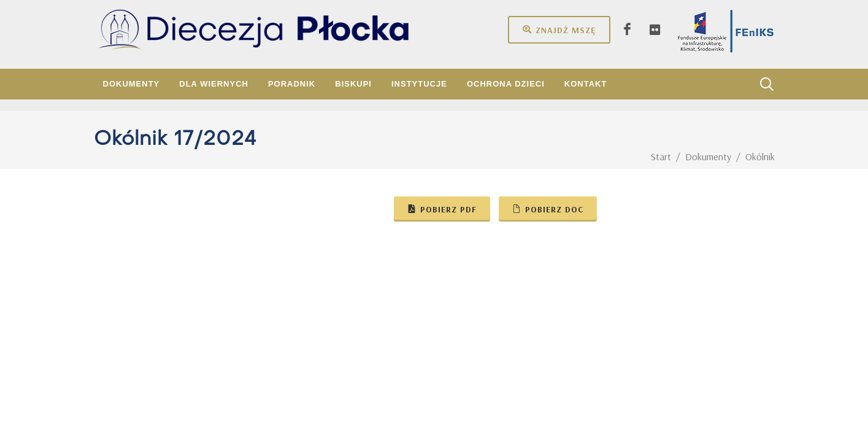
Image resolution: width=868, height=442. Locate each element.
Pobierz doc (548, 209)
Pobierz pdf (442, 209)
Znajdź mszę (559, 29)
